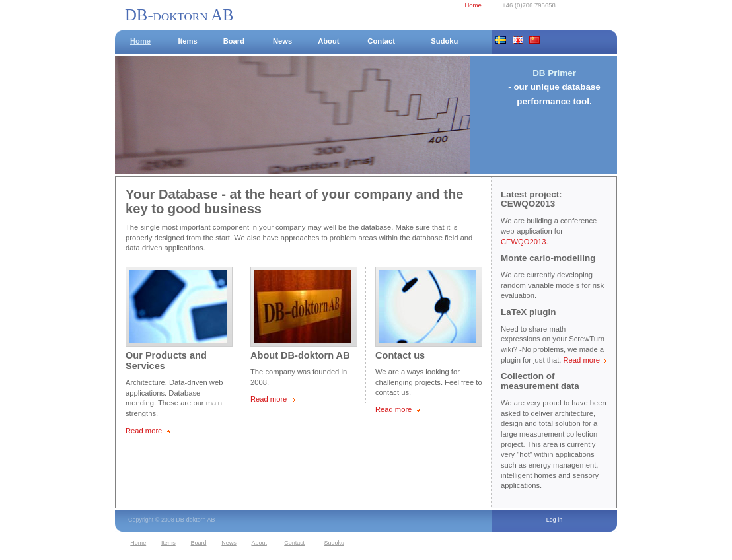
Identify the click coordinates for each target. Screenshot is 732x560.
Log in (554, 520)
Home (473, 5)
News (282, 41)
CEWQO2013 (523, 242)
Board (234, 41)
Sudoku (444, 41)
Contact (381, 41)
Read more (144, 431)
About (328, 41)
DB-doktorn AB (179, 15)
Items (187, 41)
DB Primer (554, 73)
